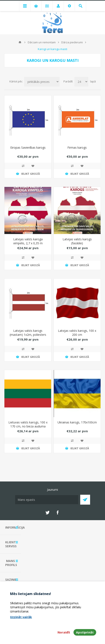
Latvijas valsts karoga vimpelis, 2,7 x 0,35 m (28, 241)
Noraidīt (64, 632)
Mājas (20, 42)
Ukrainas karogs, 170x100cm (77, 422)
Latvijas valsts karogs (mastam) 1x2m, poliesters (28, 333)
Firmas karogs (77, 147)
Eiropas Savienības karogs (28, 147)
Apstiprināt (85, 632)
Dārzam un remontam (42, 42)
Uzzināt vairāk (21, 617)
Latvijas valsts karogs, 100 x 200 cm (77, 333)
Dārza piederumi (72, 42)
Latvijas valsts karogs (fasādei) (77, 241)
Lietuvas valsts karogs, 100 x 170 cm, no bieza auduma (28, 424)
